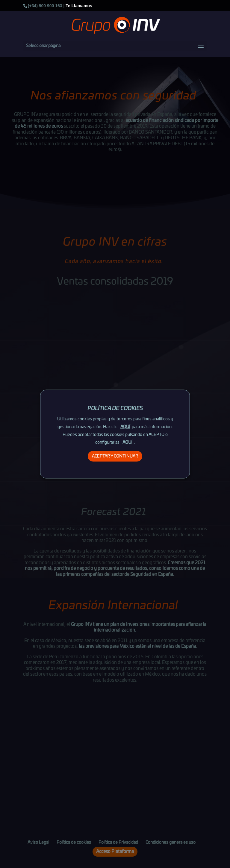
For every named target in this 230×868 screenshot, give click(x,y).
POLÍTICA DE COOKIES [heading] (115, 408)
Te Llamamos (79, 6)
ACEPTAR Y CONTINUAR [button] (115, 456)
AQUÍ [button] (127, 443)
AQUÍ (125, 427)
